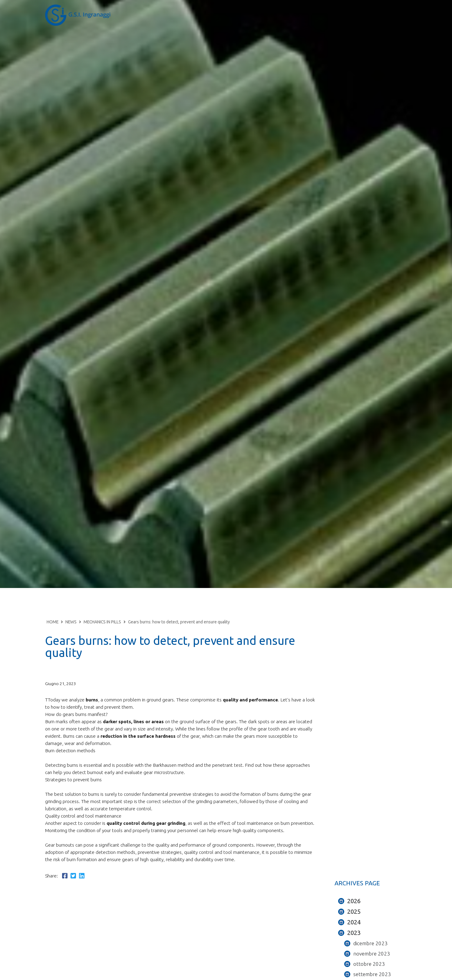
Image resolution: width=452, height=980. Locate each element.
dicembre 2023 (370, 943)
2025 (354, 911)
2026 (354, 901)
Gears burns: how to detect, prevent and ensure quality (179, 622)
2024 (354, 922)
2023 (354, 933)
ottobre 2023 (369, 964)
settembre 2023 (372, 974)
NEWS (71, 622)
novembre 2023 (372, 954)
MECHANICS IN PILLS (102, 622)
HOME (53, 622)
